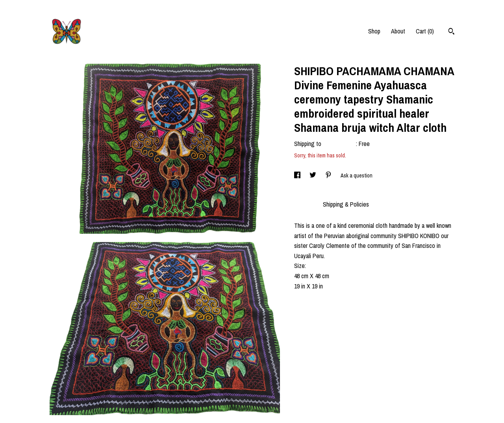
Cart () (425, 31)
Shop (374, 31)
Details (305, 204)
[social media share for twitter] (313, 175)
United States (339, 144)
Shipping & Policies (346, 204)
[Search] (451, 32)
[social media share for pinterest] (329, 175)
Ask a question (357, 175)
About (398, 31)
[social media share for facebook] (298, 175)
